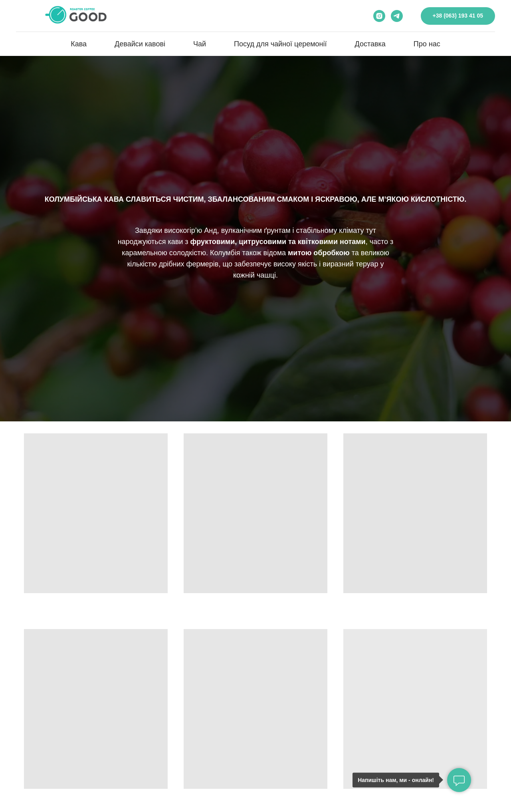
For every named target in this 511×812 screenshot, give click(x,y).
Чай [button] (200, 44)
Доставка (370, 44)
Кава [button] (79, 44)
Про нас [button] (427, 44)
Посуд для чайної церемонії (280, 44)
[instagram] (379, 16)
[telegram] (397, 16)
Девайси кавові (140, 44)
